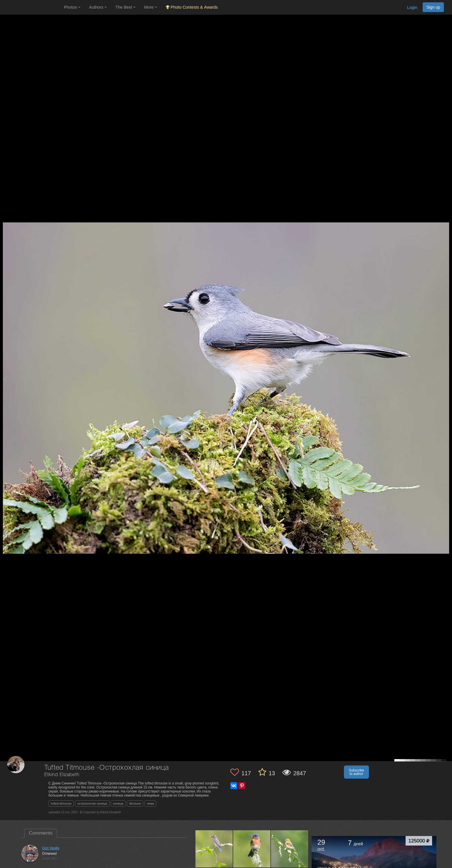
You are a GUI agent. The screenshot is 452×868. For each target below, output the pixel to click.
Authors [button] (98, 7)
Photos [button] (72, 7)
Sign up (433, 7)
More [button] (151, 7)
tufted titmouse (61, 803)
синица (118, 803)
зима (150, 803)
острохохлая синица (92, 803)
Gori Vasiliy (51, 848)
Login (412, 7)
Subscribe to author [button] (356, 772)
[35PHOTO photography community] (31, 7)
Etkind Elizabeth (62, 775)
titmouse (135, 803)
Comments (41, 833)
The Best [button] (125, 7)
